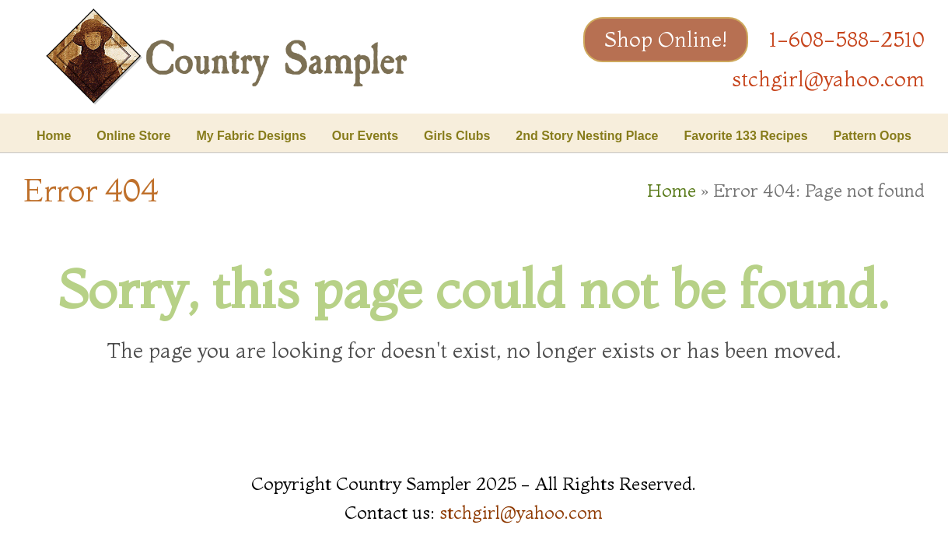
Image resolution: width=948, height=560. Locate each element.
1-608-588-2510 (847, 39)
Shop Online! (666, 39)
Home (672, 190)
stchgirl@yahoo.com (828, 79)
